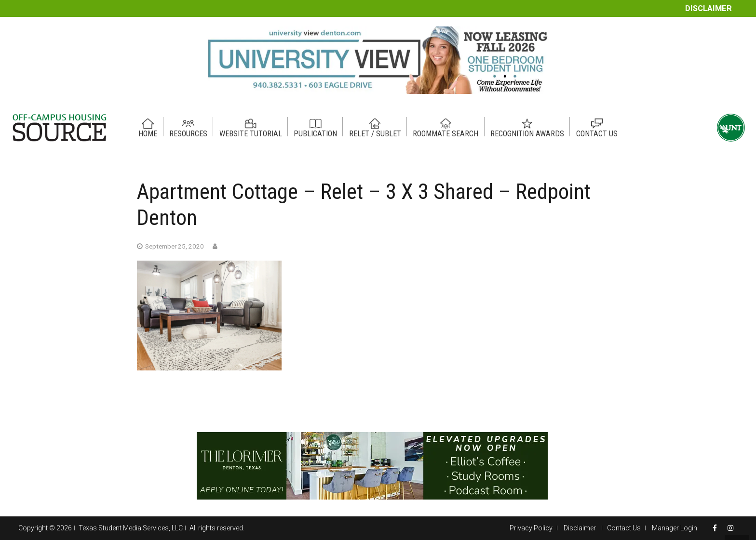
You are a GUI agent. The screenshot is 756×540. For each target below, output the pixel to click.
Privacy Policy (531, 528)
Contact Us (624, 528)
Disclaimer (709, 8)
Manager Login (675, 528)
